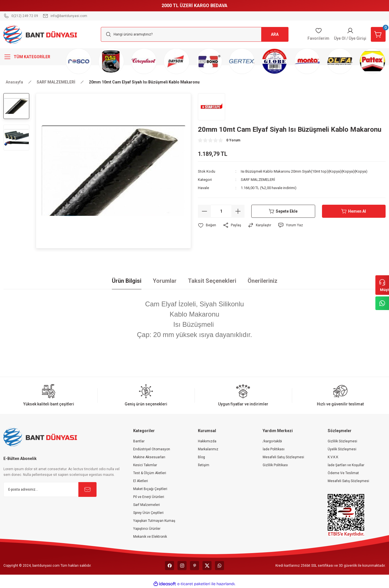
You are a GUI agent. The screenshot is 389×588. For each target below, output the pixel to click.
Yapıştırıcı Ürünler (147, 529)
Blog (201, 457)
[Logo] (40, 34)
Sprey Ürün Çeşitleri (148, 513)
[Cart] (378, 34)
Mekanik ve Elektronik (150, 537)
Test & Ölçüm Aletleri (150, 473)
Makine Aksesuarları (149, 457)
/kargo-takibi (272, 441)
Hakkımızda (207, 441)
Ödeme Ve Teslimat (343, 473)
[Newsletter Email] (50, 489)
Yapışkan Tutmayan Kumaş (154, 521)
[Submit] (87, 489)
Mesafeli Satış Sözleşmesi (283, 457)
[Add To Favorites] (207, 225)
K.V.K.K (333, 457)
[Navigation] (32, 57)
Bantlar (139, 441)
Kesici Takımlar (145, 465)
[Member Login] (350, 34)
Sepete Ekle (283, 211)
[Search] (195, 34)
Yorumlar (165, 281)
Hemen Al (354, 211)
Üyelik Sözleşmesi (342, 449)
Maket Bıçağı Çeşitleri (150, 489)
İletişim (204, 465)
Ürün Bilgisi (127, 281)
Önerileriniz (263, 281)
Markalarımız (208, 449)
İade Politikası (274, 449)
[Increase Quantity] (238, 211)
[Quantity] (221, 211)
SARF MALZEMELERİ (258, 180)
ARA (275, 34)
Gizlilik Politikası (275, 465)
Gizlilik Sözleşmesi (342, 441)
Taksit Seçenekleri (212, 281)
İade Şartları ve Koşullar (346, 465)
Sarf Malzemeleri (147, 505)
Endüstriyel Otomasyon (152, 449)
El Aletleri (141, 481)
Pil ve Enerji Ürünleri (149, 497)
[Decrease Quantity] (204, 211)
